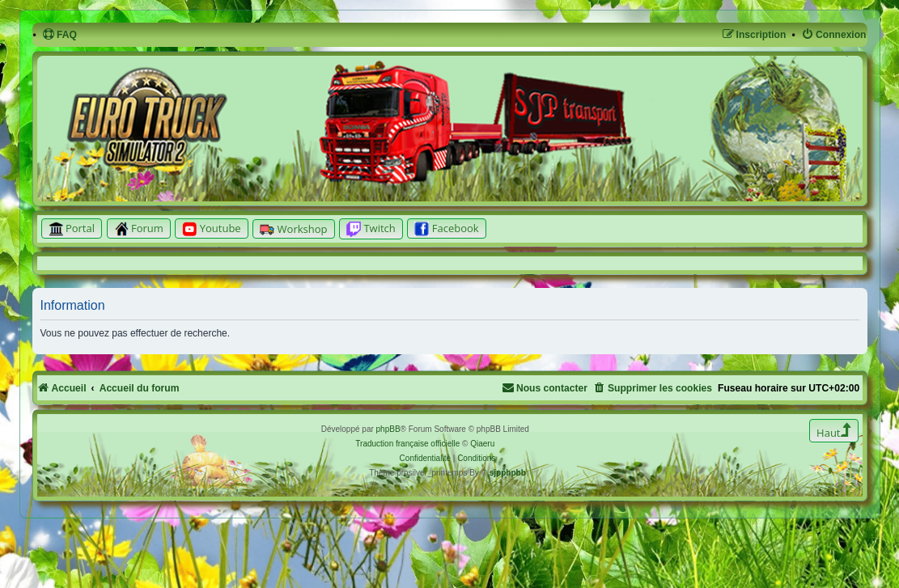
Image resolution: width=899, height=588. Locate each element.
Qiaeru (482, 444)
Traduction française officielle (407, 444)
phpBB (388, 429)
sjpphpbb (508, 473)
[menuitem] (59, 35)
